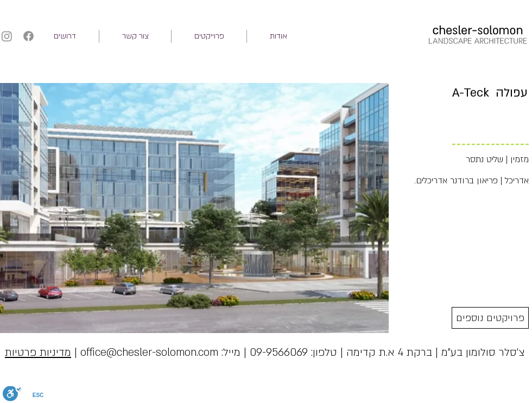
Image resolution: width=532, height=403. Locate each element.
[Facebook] (28, 36)
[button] (209, 36)
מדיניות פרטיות (38, 353)
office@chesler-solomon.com (149, 353)
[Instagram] (7, 36)
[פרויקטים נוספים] (490, 318)
